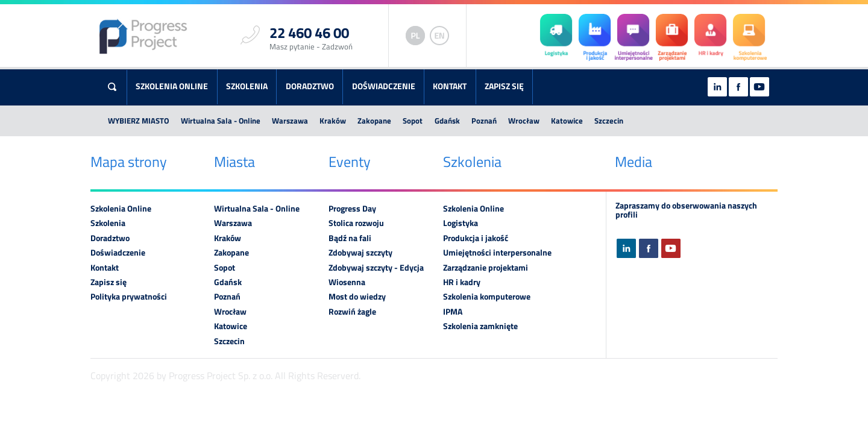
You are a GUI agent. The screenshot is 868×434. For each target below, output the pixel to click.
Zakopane (374, 121)
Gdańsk (447, 121)
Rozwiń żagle (352, 312)
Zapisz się (504, 86)
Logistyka (461, 223)
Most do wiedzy (357, 297)
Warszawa (290, 121)
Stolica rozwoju (356, 223)
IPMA (453, 312)
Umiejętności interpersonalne (497, 253)
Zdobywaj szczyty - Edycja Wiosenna (376, 275)
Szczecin (609, 121)
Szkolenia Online (172, 86)
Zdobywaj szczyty (360, 253)
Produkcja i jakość (476, 238)
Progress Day (352, 209)
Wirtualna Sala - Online (221, 121)
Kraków (333, 121)
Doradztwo (310, 86)
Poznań (484, 121)
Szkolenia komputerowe (487, 297)
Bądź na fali (350, 238)
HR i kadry (462, 282)
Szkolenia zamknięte (480, 326)
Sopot (413, 121)
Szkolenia (247, 86)
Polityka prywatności (129, 297)
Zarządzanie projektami (486, 268)
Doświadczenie (384, 86)
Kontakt (450, 86)
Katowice (567, 121)
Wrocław (524, 121)
